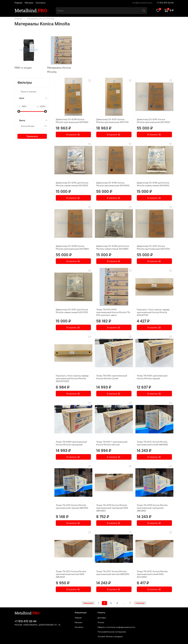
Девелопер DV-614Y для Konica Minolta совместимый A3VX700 (72, 311)
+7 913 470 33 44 (165, 3)
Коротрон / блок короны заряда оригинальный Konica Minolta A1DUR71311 (153, 312)
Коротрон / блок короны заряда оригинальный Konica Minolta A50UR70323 (72, 378)
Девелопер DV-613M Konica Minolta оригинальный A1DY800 (72, 121)
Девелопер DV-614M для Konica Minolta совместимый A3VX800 (113, 247)
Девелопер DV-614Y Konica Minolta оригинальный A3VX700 (153, 247)
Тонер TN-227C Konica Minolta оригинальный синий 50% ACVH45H (152, 574)
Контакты (41, 3)
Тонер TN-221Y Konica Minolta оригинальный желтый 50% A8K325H (71, 574)
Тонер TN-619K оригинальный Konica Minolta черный (152, 377)
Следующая (140, 603)
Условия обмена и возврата (110, 636)
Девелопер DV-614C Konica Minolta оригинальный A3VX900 (153, 121)
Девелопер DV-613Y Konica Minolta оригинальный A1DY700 (112, 121)
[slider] (19, 111)
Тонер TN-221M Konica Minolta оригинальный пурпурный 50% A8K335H (112, 508)
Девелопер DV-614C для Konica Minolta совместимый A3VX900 (72, 184)
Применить (32, 136)
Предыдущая (88, 603)
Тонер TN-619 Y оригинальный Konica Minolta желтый (112, 443)
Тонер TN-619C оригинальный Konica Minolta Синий (112, 377)
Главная (18, 3)
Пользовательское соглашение (112, 632)
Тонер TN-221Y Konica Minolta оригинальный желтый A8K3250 (113, 573)
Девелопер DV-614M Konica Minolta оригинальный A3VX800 (72, 247)
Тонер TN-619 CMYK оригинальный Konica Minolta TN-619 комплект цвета (113, 312)
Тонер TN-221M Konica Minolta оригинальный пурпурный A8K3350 (152, 508)
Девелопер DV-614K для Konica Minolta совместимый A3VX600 (153, 184)
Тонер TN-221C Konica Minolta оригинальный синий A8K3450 (152, 443)
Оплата (101, 622)
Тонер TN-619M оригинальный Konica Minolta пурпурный (71, 443)
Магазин (29, 3)
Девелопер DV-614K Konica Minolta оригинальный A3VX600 (113, 184)
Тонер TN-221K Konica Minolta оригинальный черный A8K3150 (72, 506)
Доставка (102, 618)
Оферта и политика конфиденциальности (116, 627)
